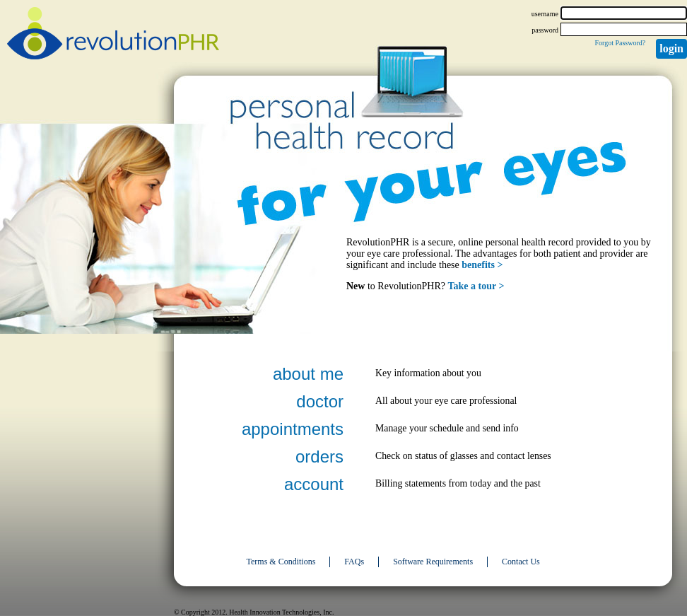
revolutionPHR (113, 35)
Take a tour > (476, 286)
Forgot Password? (620, 43)
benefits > (482, 265)
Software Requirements (433, 562)
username (545, 14)
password (545, 30)
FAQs (354, 562)
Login (671, 48)
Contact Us (521, 562)
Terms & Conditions (281, 562)
